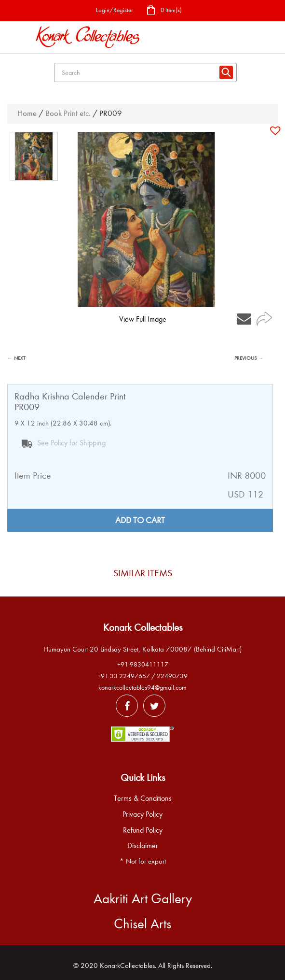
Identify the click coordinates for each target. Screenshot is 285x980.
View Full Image (143, 319)
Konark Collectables (143, 627)
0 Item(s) (164, 11)
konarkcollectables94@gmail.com (142, 688)
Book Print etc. (68, 113)
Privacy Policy (142, 814)
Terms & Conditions (143, 798)
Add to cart (140, 520)
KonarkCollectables (127, 966)
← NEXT (16, 358)
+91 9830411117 (143, 664)
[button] (277, 130)
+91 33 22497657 (124, 676)
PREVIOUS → (249, 358)
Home (27, 113)
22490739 (172, 676)
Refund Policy (143, 830)
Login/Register (115, 10)
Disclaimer (143, 846)
